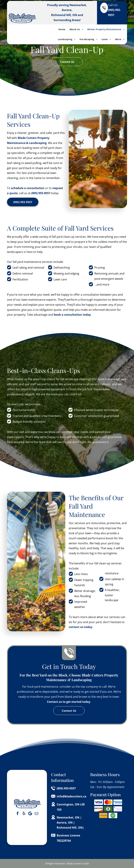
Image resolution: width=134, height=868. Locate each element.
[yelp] (24, 813)
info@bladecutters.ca (72, 796)
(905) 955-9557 (41, 193)
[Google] (30, 813)
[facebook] (18, 813)
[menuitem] (60, 29)
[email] (36, 813)
